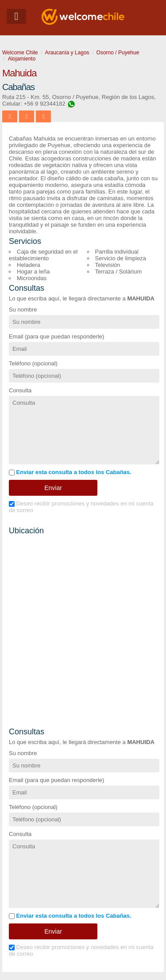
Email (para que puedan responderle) (56, 336)
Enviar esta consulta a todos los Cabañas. (70, 472)
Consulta (20, 390)
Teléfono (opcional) (33, 363)
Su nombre (23, 310)
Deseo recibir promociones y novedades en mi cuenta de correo (81, 507)
